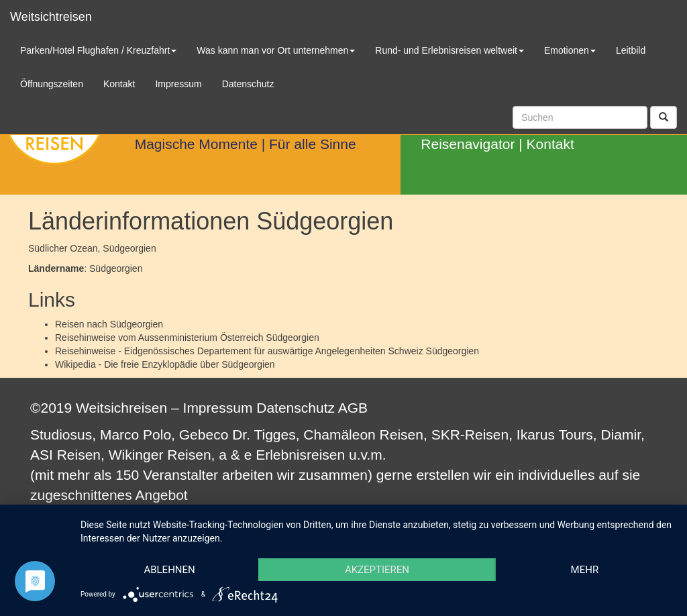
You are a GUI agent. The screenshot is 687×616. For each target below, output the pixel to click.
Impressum (218, 408)
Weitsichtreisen (51, 17)
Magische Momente (196, 144)
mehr (585, 570)
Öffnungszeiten (52, 84)
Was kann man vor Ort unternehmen (276, 50)
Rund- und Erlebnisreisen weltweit (450, 50)
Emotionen (570, 50)
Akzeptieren (377, 570)
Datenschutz (296, 408)
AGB (353, 408)
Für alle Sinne (313, 144)
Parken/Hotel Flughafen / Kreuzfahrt (98, 50)
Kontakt (550, 144)
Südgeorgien (137, 324)
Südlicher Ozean (63, 248)
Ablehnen (169, 570)
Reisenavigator (468, 144)
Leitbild (631, 50)
